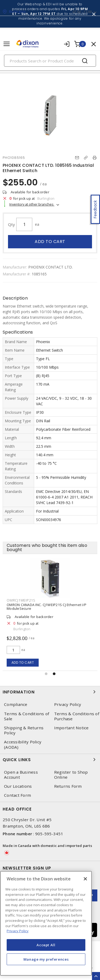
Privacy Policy (68, 704)
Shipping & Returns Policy (24, 730)
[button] (46, 674)
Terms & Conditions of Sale (27, 716)
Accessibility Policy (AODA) (23, 744)
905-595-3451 (49, 834)
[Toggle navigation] (7, 44)
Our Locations (18, 786)
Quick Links (50, 760)
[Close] (85, 879)
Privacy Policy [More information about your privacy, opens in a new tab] (18, 931)
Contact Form (17, 795)
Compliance (16, 704)
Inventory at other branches (32, 204)
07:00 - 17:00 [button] (82, 12)
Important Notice (71, 728)
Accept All (46, 945)
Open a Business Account (21, 775)
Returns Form (68, 786)
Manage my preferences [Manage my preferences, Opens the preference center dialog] (46, 959)
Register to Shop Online (71, 775)
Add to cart (50, 242)
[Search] (50, 61)
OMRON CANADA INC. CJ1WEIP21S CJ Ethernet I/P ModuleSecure (47, 607)
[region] (46, 923)
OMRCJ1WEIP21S (21, 600)
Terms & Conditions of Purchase (77, 716)
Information (50, 692)
